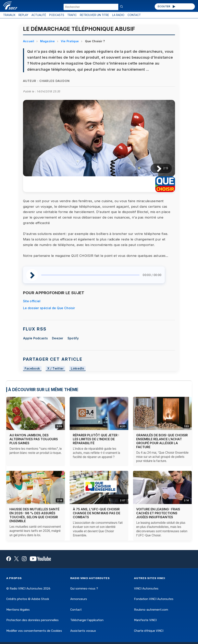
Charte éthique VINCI (149, 631)
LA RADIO (118, 15)
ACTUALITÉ (39, 15)
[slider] (90, 275)
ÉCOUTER (167, 7)
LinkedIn (77, 368)
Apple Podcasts (35, 338)
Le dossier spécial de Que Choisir (49, 308)
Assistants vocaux (83, 631)
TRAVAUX (9, 15)
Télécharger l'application (87, 620)
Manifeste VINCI (145, 620)
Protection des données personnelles (32, 620)
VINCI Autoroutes (146, 589)
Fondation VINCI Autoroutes (154, 599)
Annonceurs (79, 599)
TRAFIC (72, 15)
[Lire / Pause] (156, 168)
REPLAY (23, 15)
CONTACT (134, 15)
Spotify (73, 338)
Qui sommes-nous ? (84, 589)
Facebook (32, 368)
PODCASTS (57, 15)
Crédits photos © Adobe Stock (28, 599)
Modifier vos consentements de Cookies (34, 631)
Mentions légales (18, 610)
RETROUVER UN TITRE (94, 15)
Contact (76, 610)
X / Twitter (56, 368)
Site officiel (32, 301)
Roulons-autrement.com (151, 610)
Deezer (58, 338)
